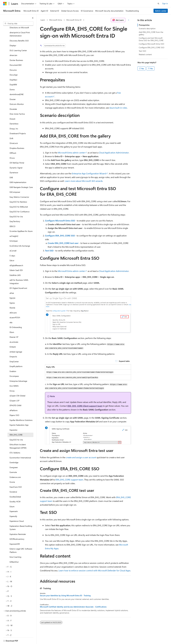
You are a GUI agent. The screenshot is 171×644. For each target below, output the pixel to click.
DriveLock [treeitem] (14, 134)
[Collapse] (33, 18)
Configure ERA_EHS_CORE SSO (60, 236)
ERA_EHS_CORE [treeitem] (16, 425)
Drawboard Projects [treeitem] (18, 124)
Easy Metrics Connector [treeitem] (19, 188)
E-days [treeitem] (12, 246)
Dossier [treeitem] (13, 90)
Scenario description (147, 28)
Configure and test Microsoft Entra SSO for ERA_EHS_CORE (151, 39)
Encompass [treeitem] (14, 367)
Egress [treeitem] (12, 294)
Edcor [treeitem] (12, 251)
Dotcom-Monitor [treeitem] (17, 95)
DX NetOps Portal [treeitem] (17, 153)
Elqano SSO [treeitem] (14, 406)
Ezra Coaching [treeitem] (15, 548)
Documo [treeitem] (13, 61)
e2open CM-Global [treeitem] (17, 386)
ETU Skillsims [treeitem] (15, 443)
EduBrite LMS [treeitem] (15, 266)
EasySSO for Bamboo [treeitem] (18, 193)
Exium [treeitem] (12, 497)
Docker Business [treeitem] (16, 51)
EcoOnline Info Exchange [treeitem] (20, 237)
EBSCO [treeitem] (12, 217)
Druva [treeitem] (12, 149)
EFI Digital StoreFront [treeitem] (18, 279)
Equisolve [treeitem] (13, 421)
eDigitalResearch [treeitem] (16, 256)
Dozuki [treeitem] (12, 110)
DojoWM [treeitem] (13, 75)
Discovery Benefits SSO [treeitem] (19, 31)
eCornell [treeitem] (13, 241)
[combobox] (18, 24)
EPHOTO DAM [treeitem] (15, 396)
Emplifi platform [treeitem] (16, 357)
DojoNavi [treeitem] (13, 70)
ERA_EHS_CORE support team (69, 480)
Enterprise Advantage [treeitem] (18, 372)
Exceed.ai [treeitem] (13, 482)
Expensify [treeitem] (13, 507)
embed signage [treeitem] (16, 342)
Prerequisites (144, 25)
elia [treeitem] (11, 313)
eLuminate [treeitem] (14, 333)
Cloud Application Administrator (114, 153)
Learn (43, 20)
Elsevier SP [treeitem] (14, 328)
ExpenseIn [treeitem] (14, 502)
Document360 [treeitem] (16, 56)
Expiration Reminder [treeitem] (18, 525)
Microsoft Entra (56, 20)
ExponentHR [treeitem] (15, 535)
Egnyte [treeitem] (12, 289)
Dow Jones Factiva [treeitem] (17, 105)
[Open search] (158, 4)
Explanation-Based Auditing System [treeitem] (21, 518)
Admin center (161, 11)
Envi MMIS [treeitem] (14, 377)
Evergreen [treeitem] (14, 458)
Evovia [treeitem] (12, 473)
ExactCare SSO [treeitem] (16, 478)
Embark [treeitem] (13, 338)
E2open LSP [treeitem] (14, 391)
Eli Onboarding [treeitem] (16, 318)
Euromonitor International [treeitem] (20, 448)
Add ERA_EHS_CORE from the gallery (151, 33)
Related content (145, 54)
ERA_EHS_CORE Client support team (85, 406)
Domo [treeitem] (12, 80)
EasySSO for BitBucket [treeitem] (19, 198)
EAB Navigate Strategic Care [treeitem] (21, 178)
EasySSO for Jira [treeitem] (16, 207)
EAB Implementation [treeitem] (18, 173)
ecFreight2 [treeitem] (14, 227)
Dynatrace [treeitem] (14, 163)
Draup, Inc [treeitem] (14, 119)
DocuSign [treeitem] (14, 66)
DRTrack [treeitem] (13, 144)
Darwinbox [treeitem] (14, 114)
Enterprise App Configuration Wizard (89, 173)
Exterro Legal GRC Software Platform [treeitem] (21, 541)
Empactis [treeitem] (13, 347)
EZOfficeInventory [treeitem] (17, 530)
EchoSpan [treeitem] (14, 232)
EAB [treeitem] (11, 168)
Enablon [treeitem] (13, 362)
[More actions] (129, 20)
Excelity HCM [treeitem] (15, 492)
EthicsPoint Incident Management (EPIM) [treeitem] (18, 437)
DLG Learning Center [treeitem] (18, 41)
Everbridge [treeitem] (14, 453)
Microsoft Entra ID (74, 20)
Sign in (165, 3)
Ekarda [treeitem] (12, 298)
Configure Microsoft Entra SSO (60, 221)
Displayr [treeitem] (13, 36)
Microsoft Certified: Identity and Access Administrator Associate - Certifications (73, 607)
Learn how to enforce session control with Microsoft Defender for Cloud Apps (94, 570)
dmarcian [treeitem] (13, 46)
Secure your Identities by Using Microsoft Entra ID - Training (65, 596)
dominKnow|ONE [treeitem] (17, 85)
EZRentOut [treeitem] (14, 553)
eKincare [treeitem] (13, 303)
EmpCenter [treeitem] (14, 352)
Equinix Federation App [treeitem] (19, 416)
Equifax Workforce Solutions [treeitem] (21, 411)
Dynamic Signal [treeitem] (16, 158)
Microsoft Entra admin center (71, 153)
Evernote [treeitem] (13, 463)
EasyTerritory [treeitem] (15, 212)
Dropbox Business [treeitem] (17, 139)
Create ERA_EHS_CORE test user (63, 243)
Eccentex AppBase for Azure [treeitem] (21, 222)
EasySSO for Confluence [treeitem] (20, 202)
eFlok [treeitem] (12, 284)
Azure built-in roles (118, 108)
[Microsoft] (5, 4)
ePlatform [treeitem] (14, 401)
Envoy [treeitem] (12, 382)
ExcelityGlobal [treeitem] (15, 487)
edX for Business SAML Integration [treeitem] (19, 272)
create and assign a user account (81, 457)
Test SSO (49, 251)
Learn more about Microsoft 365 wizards (84, 181)
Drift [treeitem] (11, 129)
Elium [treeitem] (12, 323)
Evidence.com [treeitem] (15, 468)
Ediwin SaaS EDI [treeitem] (16, 261)
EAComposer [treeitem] (15, 183)
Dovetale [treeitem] (13, 100)
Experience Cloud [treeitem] (17, 512)
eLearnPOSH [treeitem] (15, 308)
